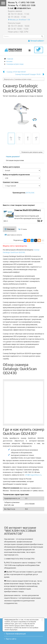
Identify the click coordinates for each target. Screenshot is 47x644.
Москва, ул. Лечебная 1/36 (19, 20)
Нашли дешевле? (13, 156)
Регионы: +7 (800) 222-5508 (22, 5)
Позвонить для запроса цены (32, 152)
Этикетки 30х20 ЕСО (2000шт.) (28, 210)
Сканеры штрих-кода (15, 64)
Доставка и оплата (13, 235)
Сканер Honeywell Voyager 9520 (28, 74)
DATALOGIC (30, 193)
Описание (10, 229)
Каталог (9, 61)
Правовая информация (16, 634)
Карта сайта (11, 639)
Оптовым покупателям (15, 160)
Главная (10, 59)
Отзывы (23, 229)
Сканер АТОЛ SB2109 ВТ (16, 72)
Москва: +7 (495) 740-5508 (21, 2)
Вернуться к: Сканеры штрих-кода (18, 79)
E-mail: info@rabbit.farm (19, 8)
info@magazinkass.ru (33, 475)
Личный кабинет (36, 41)
